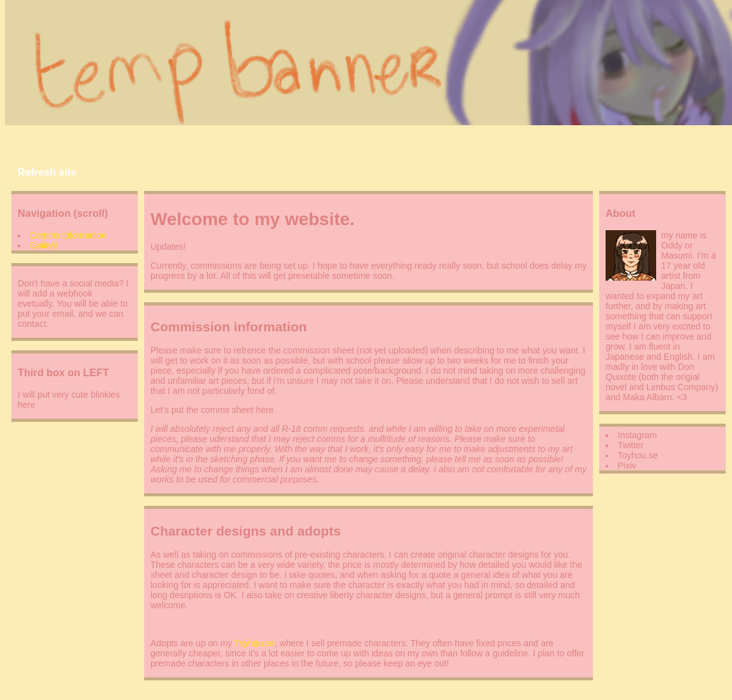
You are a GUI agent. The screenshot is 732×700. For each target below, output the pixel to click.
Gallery (44, 245)
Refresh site (47, 172)
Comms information (68, 235)
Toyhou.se (255, 643)
